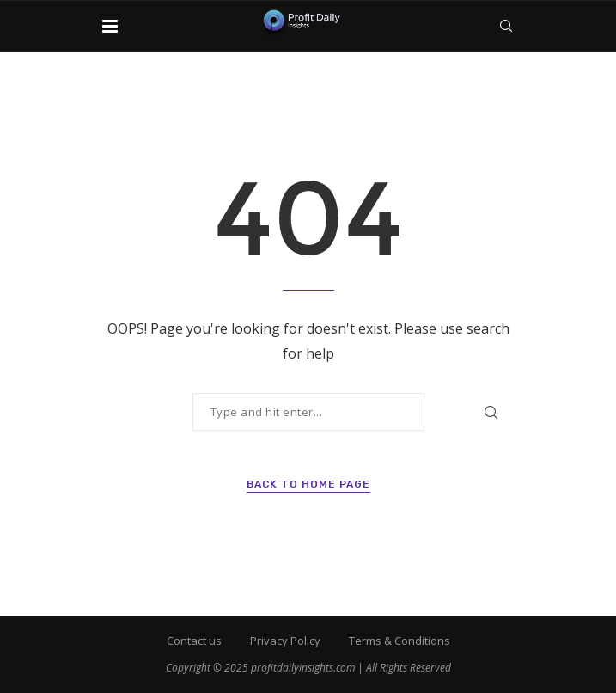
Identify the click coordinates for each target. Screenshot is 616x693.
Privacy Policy (285, 641)
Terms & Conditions (399, 641)
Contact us (194, 641)
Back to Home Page (308, 484)
